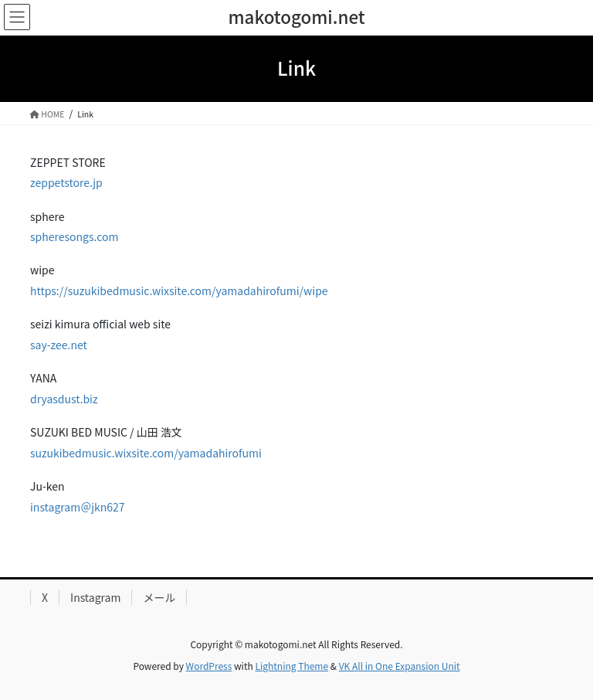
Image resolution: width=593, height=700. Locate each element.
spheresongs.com (74, 236)
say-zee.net (59, 345)
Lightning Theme (291, 666)
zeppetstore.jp (66, 182)
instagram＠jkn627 (78, 507)
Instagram (95, 597)
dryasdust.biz (64, 399)
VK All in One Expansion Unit (400, 666)
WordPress (209, 666)
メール (159, 597)
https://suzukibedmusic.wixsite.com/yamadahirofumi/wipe (179, 291)
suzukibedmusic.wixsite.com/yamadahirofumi (146, 453)
